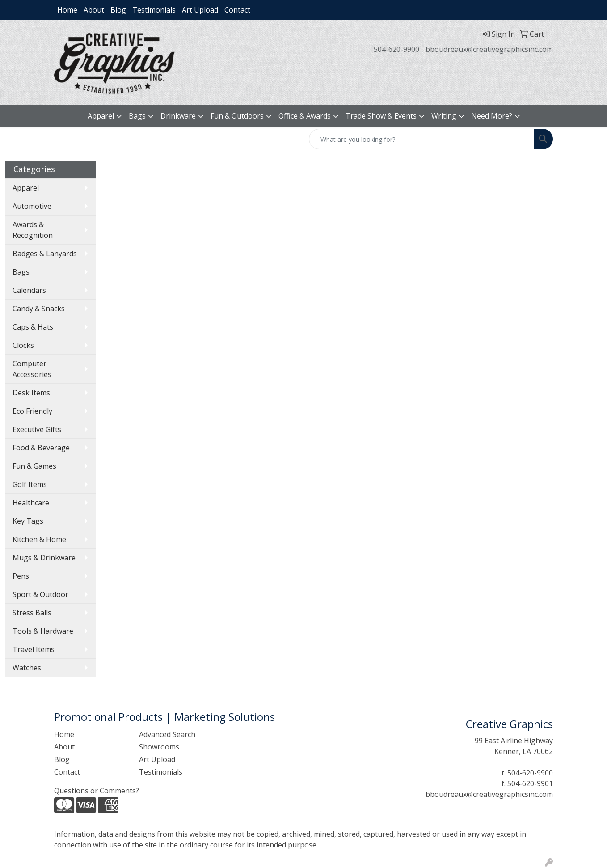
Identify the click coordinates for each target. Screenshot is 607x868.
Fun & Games (34, 466)
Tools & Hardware (43, 631)
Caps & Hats (33, 327)
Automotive (32, 206)
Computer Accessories (32, 369)
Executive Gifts (37, 429)
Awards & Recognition (33, 230)
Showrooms (159, 747)
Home (67, 10)
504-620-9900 (396, 49)
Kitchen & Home (39, 539)
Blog (118, 10)
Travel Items (34, 649)
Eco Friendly (32, 411)
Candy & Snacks (39, 309)
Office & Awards (305, 116)
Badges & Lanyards (45, 254)
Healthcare (31, 503)
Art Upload (200, 10)
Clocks (23, 345)
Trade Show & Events (381, 116)
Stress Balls (32, 613)
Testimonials (154, 10)
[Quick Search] (422, 139)
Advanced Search (167, 734)
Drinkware (178, 116)
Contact (237, 10)
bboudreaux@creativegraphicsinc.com (489, 49)
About (94, 10)
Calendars (29, 290)
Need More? (492, 116)
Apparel (101, 116)
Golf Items (30, 484)
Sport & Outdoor (40, 594)
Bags (137, 116)
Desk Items (31, 393)
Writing (444, 116)
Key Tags (28, 521)
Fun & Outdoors (237, 116)
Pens (21, 576)
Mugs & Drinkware (44, 558)
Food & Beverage (41, 448)
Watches (27, 668)
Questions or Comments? (97, 791)
